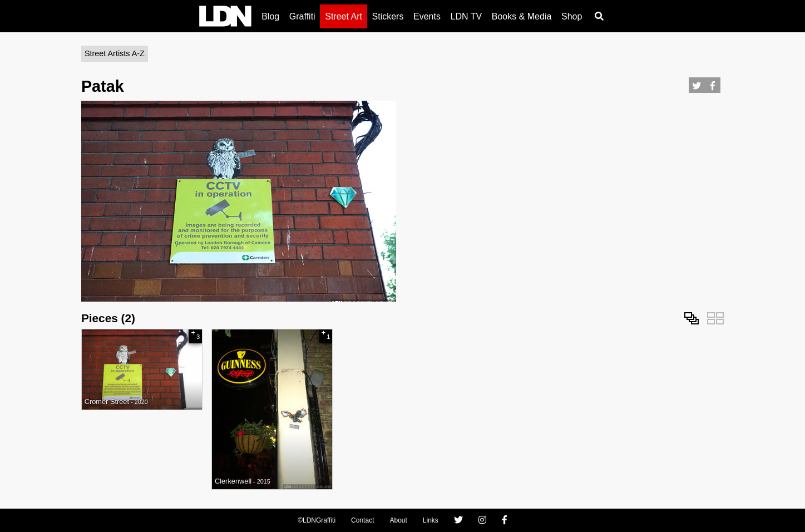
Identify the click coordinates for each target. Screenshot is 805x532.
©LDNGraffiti (317, 520)
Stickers (388, 16)
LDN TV (466, 16)
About (398, 520)
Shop (572, 16)
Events (427, 16)
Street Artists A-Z (115, 53)
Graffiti (302, 16)
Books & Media (522, 16)
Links (431, 520)
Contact (362, 520)
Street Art (344, 16)
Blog (270, 16)
